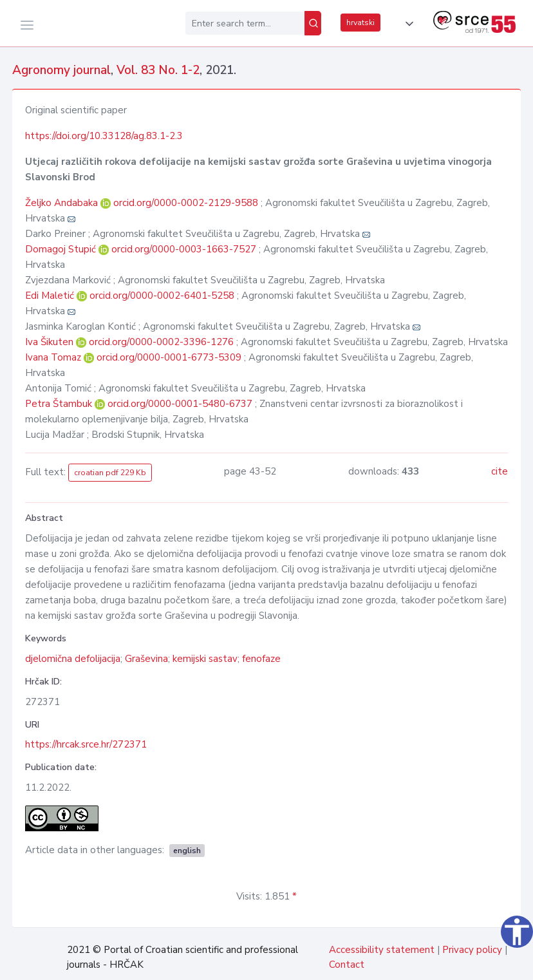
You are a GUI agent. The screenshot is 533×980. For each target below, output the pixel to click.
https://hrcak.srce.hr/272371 (86, 744)
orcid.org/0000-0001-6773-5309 (169, 357)
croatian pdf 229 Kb (110, 473)
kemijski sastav (205, 659)
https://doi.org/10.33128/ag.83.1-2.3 (104, 136)
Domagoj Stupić (62, 249)
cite (500, 471)
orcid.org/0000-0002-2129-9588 (186, 203)
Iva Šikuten (51, 342)
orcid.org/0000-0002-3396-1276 (161, 342)
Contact (347, 965)
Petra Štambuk (60, 404)
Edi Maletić (51, 296)
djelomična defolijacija (73, 659)
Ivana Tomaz (54, 357)
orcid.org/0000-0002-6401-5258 (162, 296)
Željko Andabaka (63, 203)
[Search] (313, 23)
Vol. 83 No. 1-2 (158, 70)
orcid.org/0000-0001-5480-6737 (180, 404)
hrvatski (360, 23)
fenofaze (261, 659)
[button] (407, 24)
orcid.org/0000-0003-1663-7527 (184, 249)
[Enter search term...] (245, 23)
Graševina (146, 659)
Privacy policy (472, 950)
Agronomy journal (61, 70)
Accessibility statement (382, 950)
